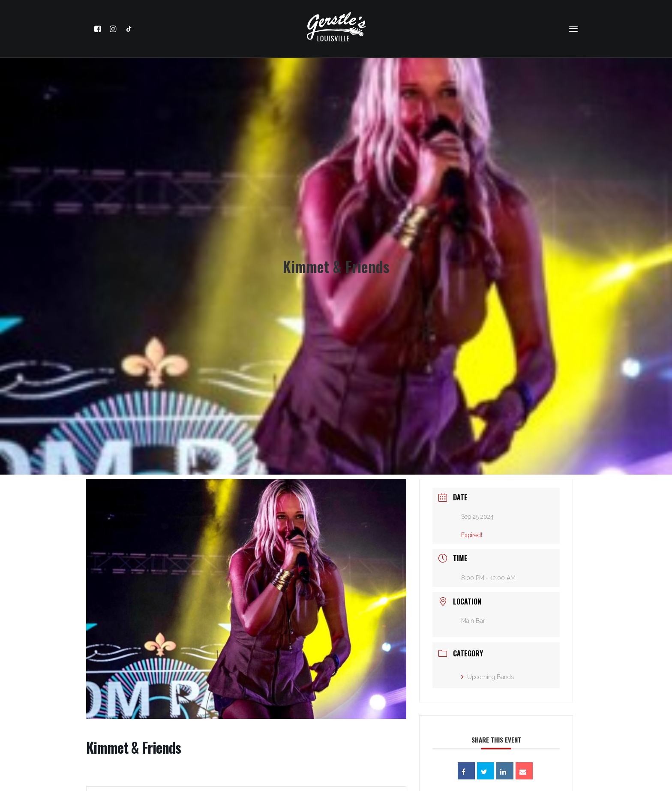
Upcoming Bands (487, 669)
